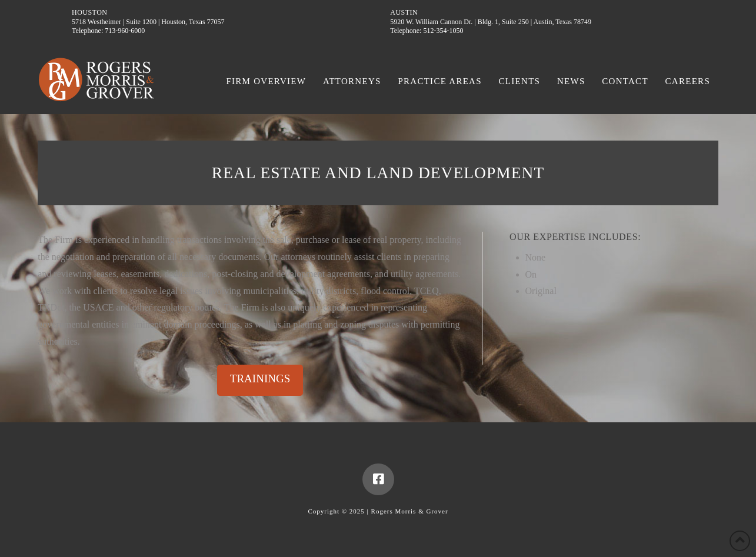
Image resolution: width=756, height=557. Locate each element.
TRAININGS (260, 378)
